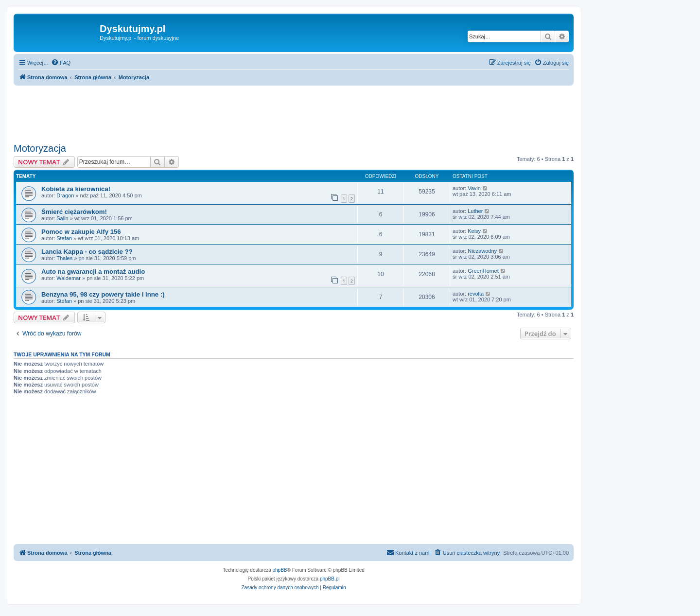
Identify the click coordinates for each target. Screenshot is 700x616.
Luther (475, 211)
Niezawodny (482, 251)
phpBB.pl (330, 579)
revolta (476, 294)
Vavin (474, 188)
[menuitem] (61, 63)
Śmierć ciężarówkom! (74, 212)
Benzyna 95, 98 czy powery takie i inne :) (103, 294)
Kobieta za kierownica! (76, 189)
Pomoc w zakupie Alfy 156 (81, 232)
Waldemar (69, 278)
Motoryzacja (40, 148)
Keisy (474, 231)
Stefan (64, 238)
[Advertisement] (294, 112)
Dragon (65, 195)
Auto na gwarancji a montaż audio (93, 272)
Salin (62, 218)
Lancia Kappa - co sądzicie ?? (87, 252)
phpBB (280, 570)
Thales (64, 258)
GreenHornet (483, 271)
